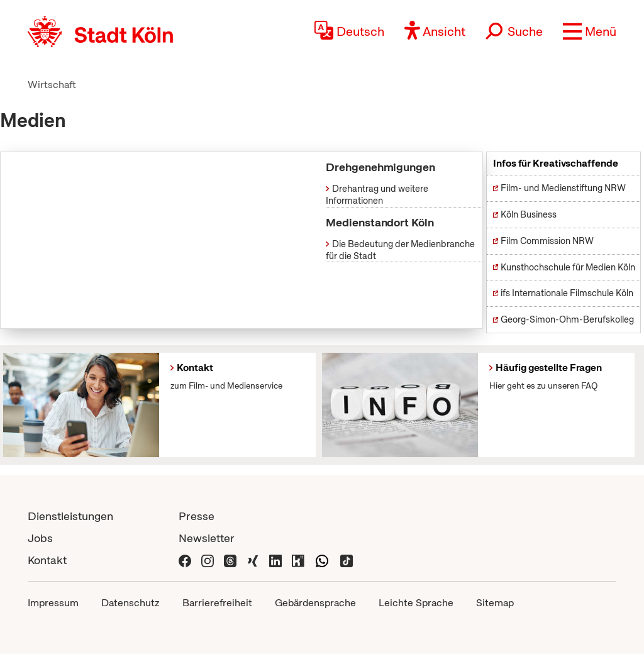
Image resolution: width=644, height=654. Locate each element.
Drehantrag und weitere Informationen (377, 195)
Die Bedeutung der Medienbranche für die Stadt (400, 250)
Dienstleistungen (70, 516)
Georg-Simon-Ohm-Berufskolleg (567, 319)
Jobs (40, 538)
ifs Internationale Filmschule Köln (567, 293)
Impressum (53, 603)
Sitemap (495, 603)
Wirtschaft (52, 85)
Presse (197, 516)
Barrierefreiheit (217, 603)
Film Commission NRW (547, 241)
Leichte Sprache (416, 603)
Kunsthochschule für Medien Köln (568, 267)
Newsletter (207, 538)
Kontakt (47, 560)
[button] (590, 31)
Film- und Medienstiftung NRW (563, 188)
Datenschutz (130, 603)
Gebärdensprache (315, 603)
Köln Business (529, 214)
